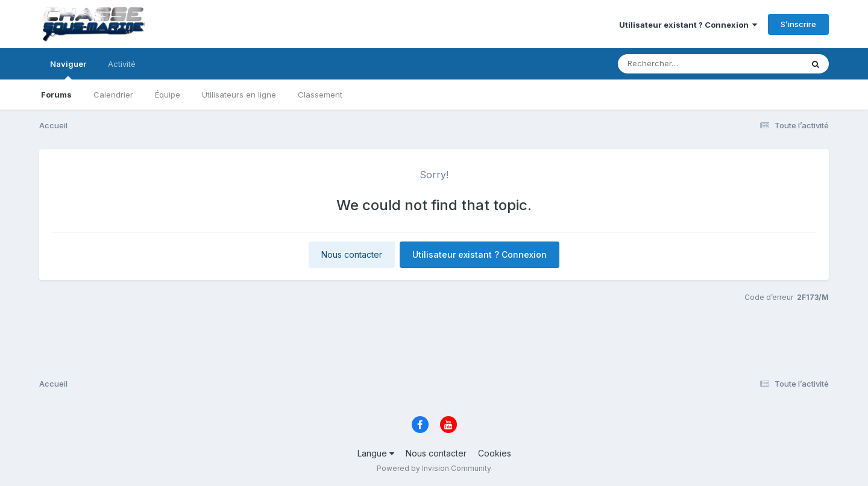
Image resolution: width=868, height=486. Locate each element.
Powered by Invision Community (434, 468)
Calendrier (113, 95)
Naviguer (68, 69)
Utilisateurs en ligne (239, 95)
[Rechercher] (675, 64)
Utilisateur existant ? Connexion (688, 25)
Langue (376, 453)
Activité (122, 64)
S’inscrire (798, 24)
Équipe (168, 95)
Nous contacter (352, 254)
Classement (320, 95)
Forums (56, 95)
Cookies (495, 453)
